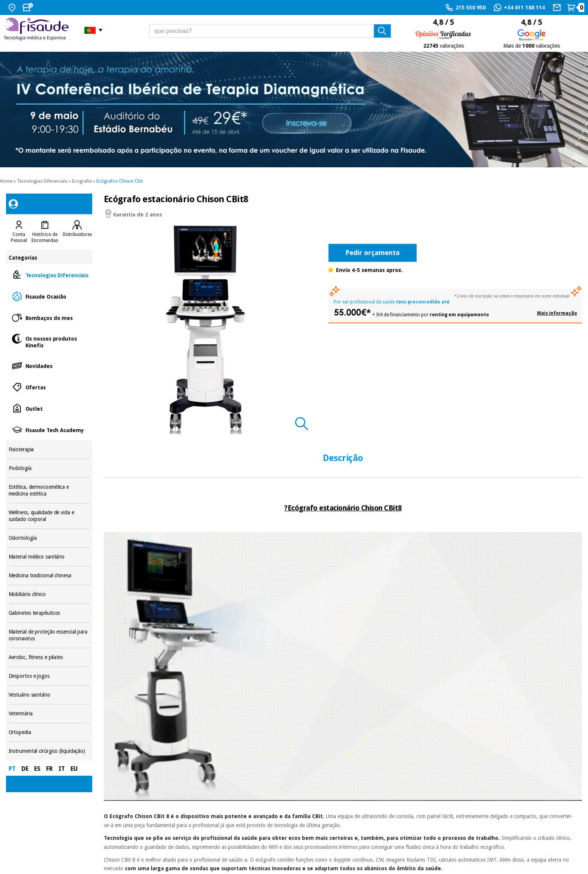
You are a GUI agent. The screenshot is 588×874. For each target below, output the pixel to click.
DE (25, 769)
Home (6, 181)
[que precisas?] (270, 31)
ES (37, 769)
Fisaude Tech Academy (49, 430)
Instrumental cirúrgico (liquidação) (49, 751)
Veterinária (49, 714)
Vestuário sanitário (49, 695)
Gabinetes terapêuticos (49, 613)
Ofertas (49, 387)
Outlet (49, 408)
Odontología (49, 538)
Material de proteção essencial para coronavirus (49, 635)
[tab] (19, 232)
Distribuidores (77, 234)
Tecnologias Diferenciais (42, 181)
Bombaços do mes (49, 318)
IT (62, 769)
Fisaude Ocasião (49, 296)
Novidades (49, 366)
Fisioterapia (49, 450)
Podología (49, 468)
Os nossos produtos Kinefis (49, 342)
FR (49, 769)
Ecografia (82, 181)
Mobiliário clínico (49, 594)
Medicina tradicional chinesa (49, 576)
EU (74, 769)
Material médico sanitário (49, 557)
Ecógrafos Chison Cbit (120, 181)
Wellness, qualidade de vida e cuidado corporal (49, 516)
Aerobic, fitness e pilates (49, 657)
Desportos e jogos (49, 676)
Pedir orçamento (373, 253)
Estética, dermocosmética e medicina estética (49, 490)
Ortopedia (49, 732)
